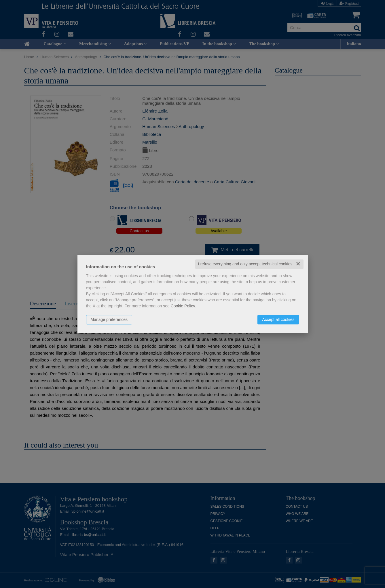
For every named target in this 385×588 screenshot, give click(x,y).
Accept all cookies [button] (278, 319)
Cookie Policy (183, 306)
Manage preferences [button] (109, 319)
